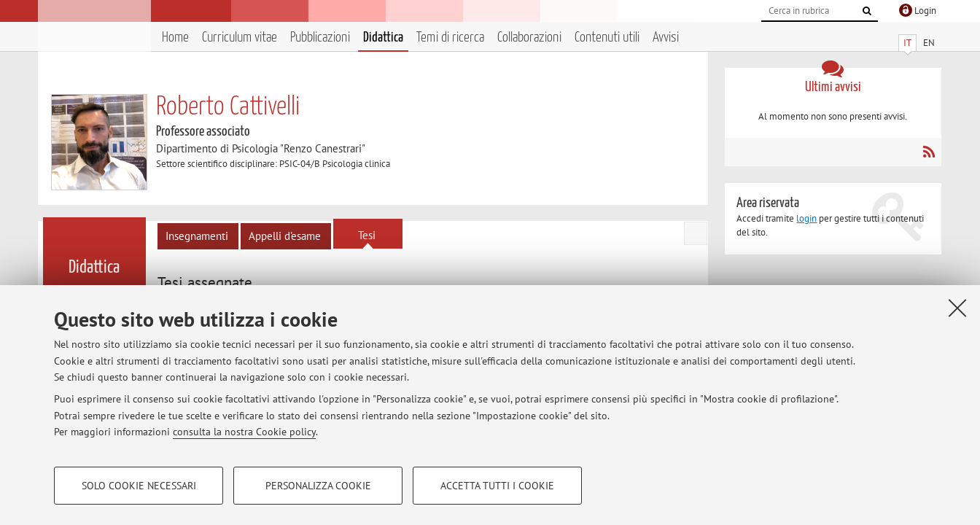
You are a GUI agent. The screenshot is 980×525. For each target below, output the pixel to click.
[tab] (207, 283)
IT (907, 43)
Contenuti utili (607, 38)
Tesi (367, 235)
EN (929, 43)
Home (175, 38)
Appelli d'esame (285, 236)
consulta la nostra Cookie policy (244, 432)
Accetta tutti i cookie (497, 486)
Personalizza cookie (318, 486)
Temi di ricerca (450, 38)
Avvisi (666, 38)
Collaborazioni (529, 38)
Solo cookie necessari (139, 486)
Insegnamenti (197, 236)
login (806, 218)
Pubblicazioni (320, 38)
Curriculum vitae (240, 38)
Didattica (383, 38)
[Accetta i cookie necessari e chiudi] (957, 308)
